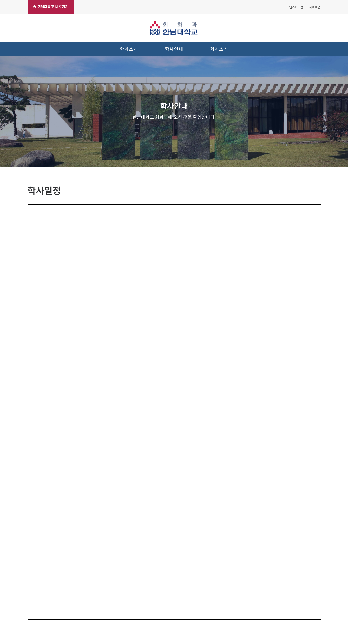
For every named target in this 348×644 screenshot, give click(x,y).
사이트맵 (315, 7)
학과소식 (219, 49)
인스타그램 (296, 7)
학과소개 (129, 49)
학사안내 (174, 49)
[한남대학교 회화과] (174, 28)
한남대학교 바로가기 (51, 7)
